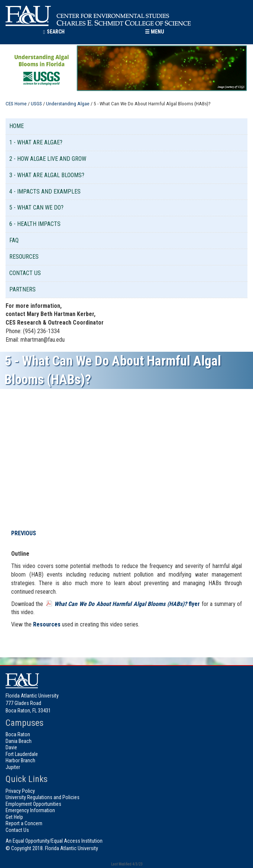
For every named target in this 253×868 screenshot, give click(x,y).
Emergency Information (30, 810)
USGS (36, 103)
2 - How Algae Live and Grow (48, 159)
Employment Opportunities (33, 804)
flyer (127, 604)
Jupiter (13, 767)
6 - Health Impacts (35, 224)
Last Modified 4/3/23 (126, 864)
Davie (11, 747)
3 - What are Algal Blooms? (47, 175)
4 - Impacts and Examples (45, 192)
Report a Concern (24, 823)
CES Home (16, 103)
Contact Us (25, 273)
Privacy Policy (20, 791)
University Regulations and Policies (43, 797)
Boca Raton (18, 734)
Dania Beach (19, 741)
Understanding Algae (68, 103)
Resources (24, 257)
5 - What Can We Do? (36, 208)
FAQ (14, 240)
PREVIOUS (24, 533)
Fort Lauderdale (22, 754)
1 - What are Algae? (36, 142)
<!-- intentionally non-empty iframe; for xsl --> (130, 460)
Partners (22, 289)
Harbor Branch (20, 760)
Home (17, 126)
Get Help (14, 817)
